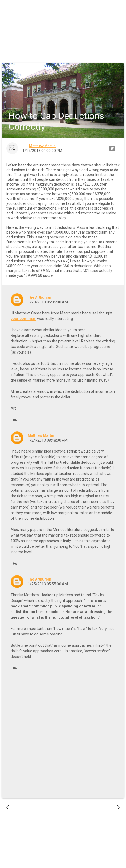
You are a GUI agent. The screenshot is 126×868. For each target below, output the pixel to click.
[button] (9, 9)
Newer (16, 807)
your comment (23, 319)
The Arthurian (40, 297)
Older (110, 807)
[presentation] (8, 807)
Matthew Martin (41, 435)
